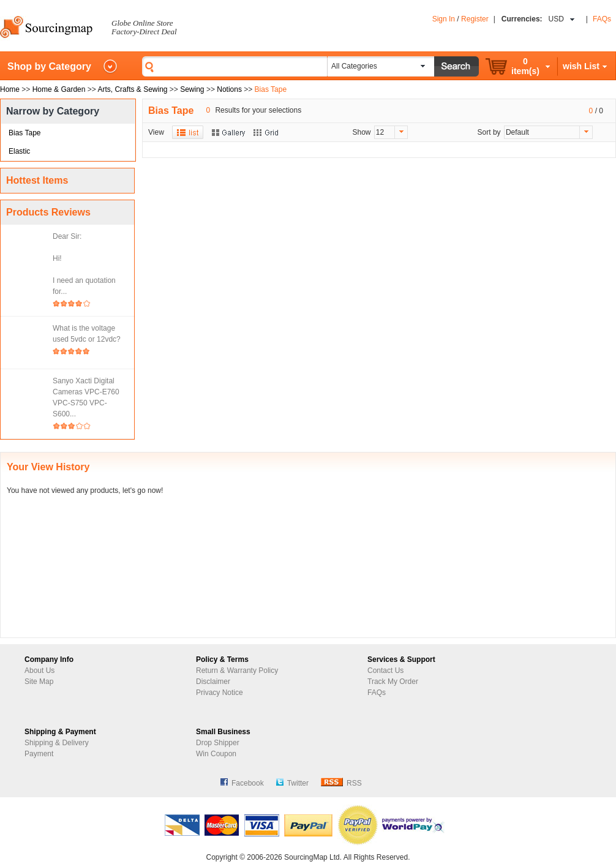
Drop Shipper (218, 743)
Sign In (444, 19)
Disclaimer (213, 682)
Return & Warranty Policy (237, 671)
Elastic (19, 151)
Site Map (39, 682)
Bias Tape (24, 133)
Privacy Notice (220, 693)
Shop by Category (49, 66)
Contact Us (385, 671)
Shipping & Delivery (57, 743)
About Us (39, 671)
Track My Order (393, 682)
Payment (39, 754)
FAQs (602, 19)
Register (475, 19)
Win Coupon (216, 754)
